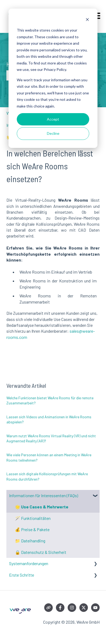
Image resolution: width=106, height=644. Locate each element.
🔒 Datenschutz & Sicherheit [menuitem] (41, 552)
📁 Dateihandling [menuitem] (30, 541)
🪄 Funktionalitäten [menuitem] (33, 518)
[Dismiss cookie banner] (87, 20)
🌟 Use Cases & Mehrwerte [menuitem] (42, 507)
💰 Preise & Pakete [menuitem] (32, 529)
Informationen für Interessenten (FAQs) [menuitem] (44, 495)
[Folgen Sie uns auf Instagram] (72, 608)
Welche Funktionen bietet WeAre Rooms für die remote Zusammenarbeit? (50, 400)
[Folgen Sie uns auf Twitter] (84, 608)
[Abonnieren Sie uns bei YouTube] (95, 608)
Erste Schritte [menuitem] (22, 575)
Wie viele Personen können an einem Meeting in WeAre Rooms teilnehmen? (49, 457)
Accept (53, 119)
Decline (53, 133)
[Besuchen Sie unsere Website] (48, 608)
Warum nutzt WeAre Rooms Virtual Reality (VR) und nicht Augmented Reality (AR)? (51, 438)
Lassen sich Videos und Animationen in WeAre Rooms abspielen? (49, 419)
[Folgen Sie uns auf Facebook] (60, 608)
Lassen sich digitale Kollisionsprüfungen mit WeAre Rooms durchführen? (47, 476)
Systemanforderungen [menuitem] (29, 563)
